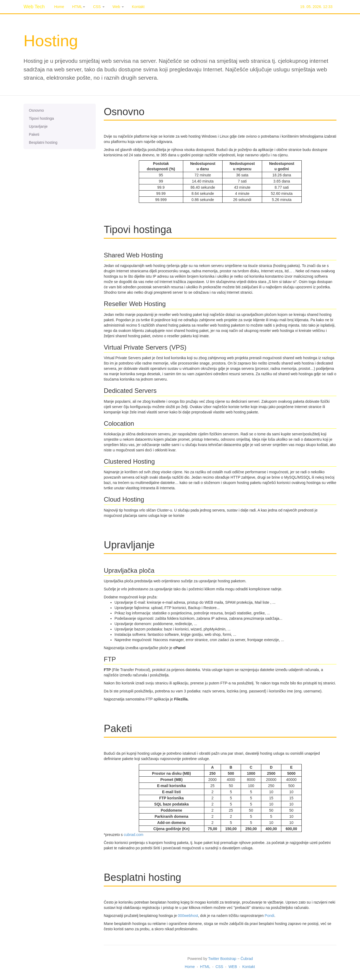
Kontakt (138, 7)
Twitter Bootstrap (222, 959)
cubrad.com (134, 835)
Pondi (270, 916)
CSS (219, 967)
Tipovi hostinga (41, 118)
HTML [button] (79, 7)
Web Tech (34, 7)
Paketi (34, 134)
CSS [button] (99, 7)
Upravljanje (38, 126)
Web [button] (118, 7)
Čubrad (247, 959)
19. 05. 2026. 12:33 (316, 7)
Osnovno (36, 110)
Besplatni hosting (43, 142)
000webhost (188, 916)
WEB (233, 967)
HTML (205, 967)
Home (59, 7)
